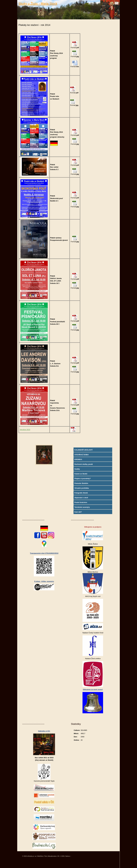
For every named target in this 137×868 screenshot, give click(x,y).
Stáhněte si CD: (44, 731)
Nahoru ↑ (68, 856)
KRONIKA (78, 459)
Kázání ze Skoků (81, 474)
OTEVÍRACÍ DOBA (82, 455)
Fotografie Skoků (81, 493)
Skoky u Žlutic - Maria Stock (38, 4)
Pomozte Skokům (81, 483)
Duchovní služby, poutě (84, 464)
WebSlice (40, 856)
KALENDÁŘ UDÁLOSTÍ (83, 450)
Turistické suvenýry (82, 507)
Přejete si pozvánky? (83, 479)
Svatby (77, 469)
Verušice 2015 (25, 430)
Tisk (46, 856)
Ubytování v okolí (81, 498)
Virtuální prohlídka (82, 488)
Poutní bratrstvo (81, 502)
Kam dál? (78, 512)
